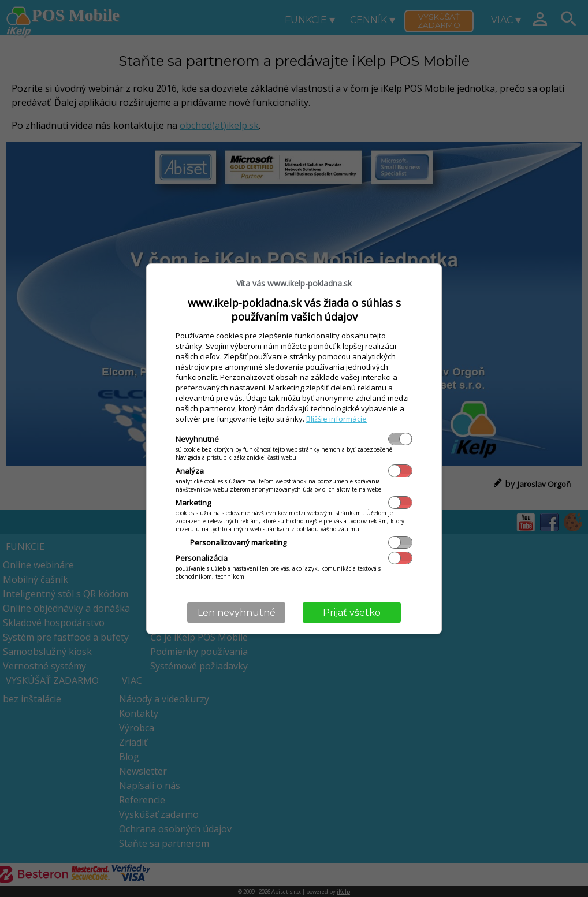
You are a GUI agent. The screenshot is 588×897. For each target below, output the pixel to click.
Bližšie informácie (336, 419)
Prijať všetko (352, 613)
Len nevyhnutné (237, 613)
